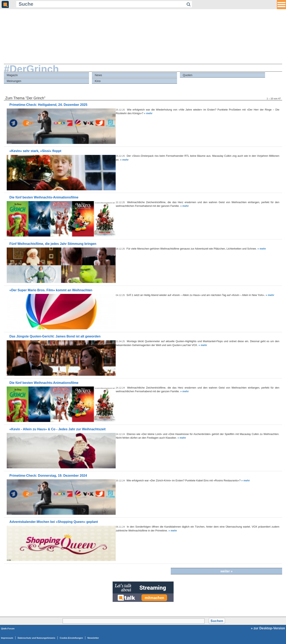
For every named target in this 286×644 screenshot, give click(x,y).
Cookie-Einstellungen (71, 638)
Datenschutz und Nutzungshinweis (36, 638)
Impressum (7, 638)
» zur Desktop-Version (268, 628)
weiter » (226, 571)
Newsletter (93, 638)
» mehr (148, 113)
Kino (98, 81)
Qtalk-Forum (8, 629)
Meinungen (14, 81)
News (98, 75)
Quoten (188, 75)
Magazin (12, 75)
